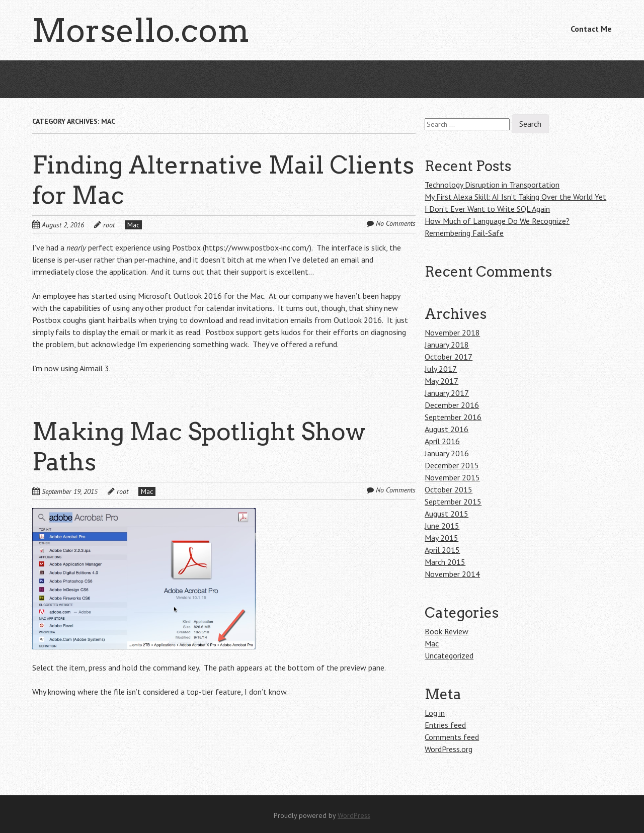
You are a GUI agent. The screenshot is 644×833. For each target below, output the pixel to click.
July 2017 (441, 369)
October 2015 (449, 489)
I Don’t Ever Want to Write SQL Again (487, 209)
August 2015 (447, 514)
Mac (133, 225)
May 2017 (441, 381)
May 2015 (441, 538)
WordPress (354, 815)
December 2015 (452, 465)
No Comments (396, 223)
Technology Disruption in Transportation (492, 185)
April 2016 (442, 441)
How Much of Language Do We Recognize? (497, 221)
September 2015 (453, 502)
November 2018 (452, 332)
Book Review (447, 631)
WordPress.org (449, 749)
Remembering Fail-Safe (464, 233)
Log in (435, 713)
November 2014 (452, 574)
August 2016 (447, 429)
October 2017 (449, 357)
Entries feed (445, 725)
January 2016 (447, 453)
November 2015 (452, 477)
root (109, 225)
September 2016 (453, 417)
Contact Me (591, 29)
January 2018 (447, 345)
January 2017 (447, 393)
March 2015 (445, 562)
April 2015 (442, 550)
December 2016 (452, 405)
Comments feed (452, 737)
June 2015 (442, 526)
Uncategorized (449, 655)
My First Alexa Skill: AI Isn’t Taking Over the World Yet (515, 197)
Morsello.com (141, 30)
